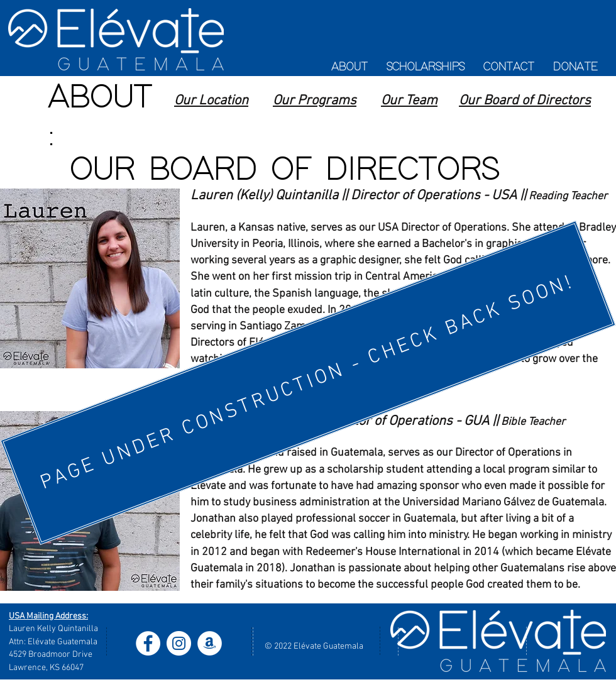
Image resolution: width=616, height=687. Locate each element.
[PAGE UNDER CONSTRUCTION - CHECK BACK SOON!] (308, 383)
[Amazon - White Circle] (210, 643)
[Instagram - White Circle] (179, 643)
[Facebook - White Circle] (148, 643)
